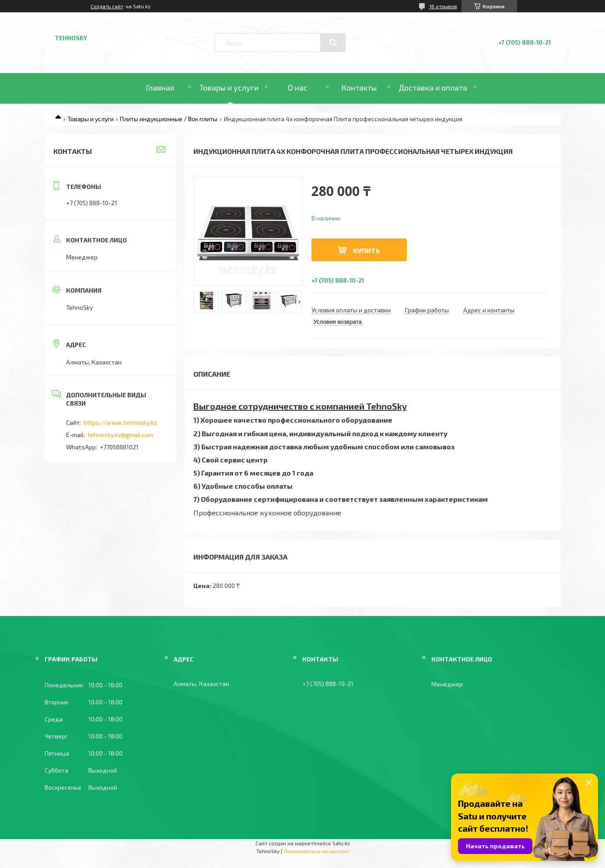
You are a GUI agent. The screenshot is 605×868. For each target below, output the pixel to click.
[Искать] (333, 43)
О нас (298, 87)
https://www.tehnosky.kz (120, 422)
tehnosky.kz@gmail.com (120, 435)
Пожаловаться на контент (316, 851)
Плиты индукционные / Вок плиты (169, 119)
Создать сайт (107, 6)
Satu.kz (341, 843)
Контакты (359, 87)
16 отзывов (443, 6)
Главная (160, 87)
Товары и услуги (229, 87)
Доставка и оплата (433, 87)
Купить (367, 250)
